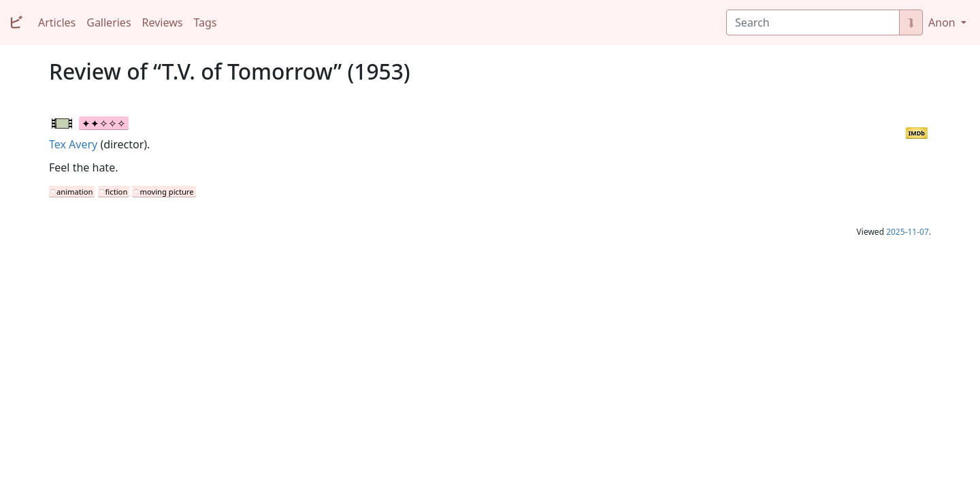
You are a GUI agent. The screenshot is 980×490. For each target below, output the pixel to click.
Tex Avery (73, 144)
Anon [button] (943, 22)
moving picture (166, 192)
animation (75, 192)
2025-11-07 (908, 232)
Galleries (109, 22)
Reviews (163, 22)
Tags (205, 22)
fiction (117, 192)
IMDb (917, 133)
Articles (57, 22)
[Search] (813, 22)
